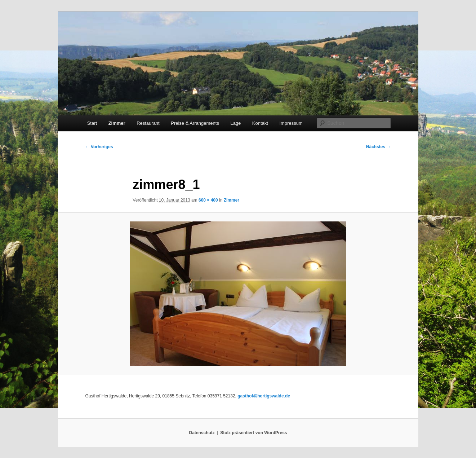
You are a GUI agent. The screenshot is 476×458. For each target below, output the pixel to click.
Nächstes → (379, 147)
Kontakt (260, 123)
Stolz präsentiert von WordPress (253, 433)
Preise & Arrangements (195, 123)
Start (92, 123)
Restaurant (148, 123)
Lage (235, 123)
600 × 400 (208, 200)
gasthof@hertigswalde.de (264, 396)
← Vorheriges (99, 147)
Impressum (291, 123)
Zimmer (117, 123)
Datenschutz (202, 433)
